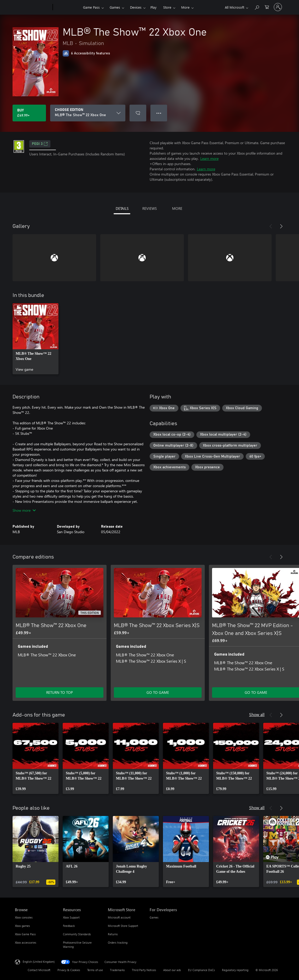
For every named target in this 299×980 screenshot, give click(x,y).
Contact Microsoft (39, 970)
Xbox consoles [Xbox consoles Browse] (24, 917)
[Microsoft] (33, 7)
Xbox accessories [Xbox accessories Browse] (26, 942)
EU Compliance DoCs (201, 970)
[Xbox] (67, 7)
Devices (136, 7)
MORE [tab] (177, 208)
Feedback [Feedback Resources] (69, 926)
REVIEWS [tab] (149, 208)
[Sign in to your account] (278, 7)
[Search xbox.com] (257, 7)
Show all (257, 714)
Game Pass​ (91, 7)
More (185, 7)
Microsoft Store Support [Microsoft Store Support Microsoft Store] (123, 926)
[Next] (281, 226)
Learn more (209, 158)
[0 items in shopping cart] (267, 7)
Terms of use (95, 970)
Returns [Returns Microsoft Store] (113, 934)
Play (153, 7)
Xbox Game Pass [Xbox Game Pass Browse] (25, 934)
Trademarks (117, 970)
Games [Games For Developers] (154, 917)
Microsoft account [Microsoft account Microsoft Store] (119, 917)
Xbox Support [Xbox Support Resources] (71, 917)
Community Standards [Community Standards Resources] (77, 934)
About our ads (172, 970)
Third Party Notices (144, 970)
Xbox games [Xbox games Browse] (22, 926)
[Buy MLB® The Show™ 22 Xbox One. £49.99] (29, 113)
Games (115, 7)
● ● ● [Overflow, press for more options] (159, 113)
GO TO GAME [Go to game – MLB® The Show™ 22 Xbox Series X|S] (158, 692)
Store (167, 7)
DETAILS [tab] (122, 208)
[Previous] (271, 226)
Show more (24, 510)
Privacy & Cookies (69, 970)
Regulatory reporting (235, 970)
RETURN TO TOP (60, 692)
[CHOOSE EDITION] (88, 113)
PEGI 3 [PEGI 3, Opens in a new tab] (40, 144)
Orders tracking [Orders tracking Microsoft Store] (118, 942)
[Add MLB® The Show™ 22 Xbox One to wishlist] (138, 113)
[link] (36, 339)
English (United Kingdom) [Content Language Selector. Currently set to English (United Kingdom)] (39, 962)
